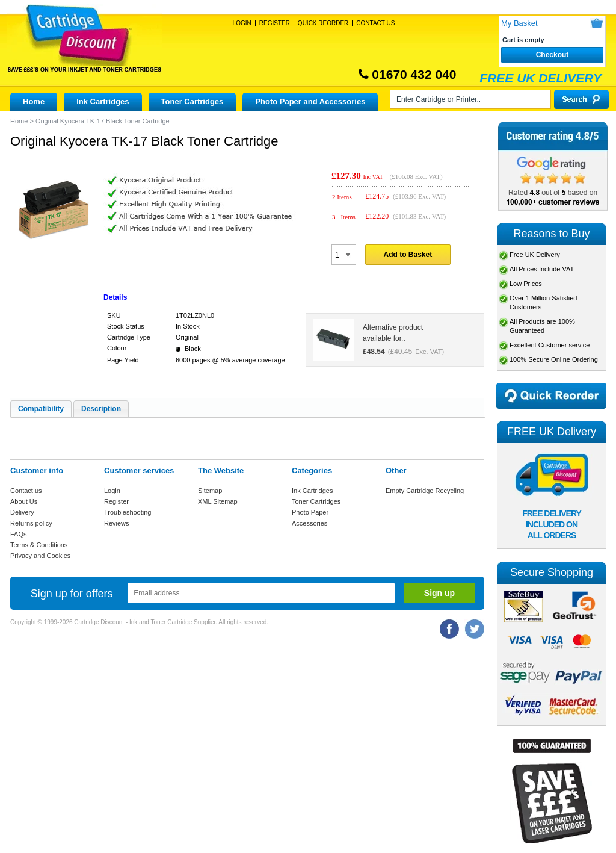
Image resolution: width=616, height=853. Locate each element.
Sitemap (210, 491)
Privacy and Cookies (40, 556)
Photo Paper (310, 512)
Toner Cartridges (192, 101)
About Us (24, 501)
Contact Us (375, 23)
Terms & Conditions (39, 545)
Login (242, 23)
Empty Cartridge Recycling (425, 491)
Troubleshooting (128, 512)
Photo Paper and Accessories (310, 101)
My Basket (519, 23)
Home (34, 101)
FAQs (19, 534)
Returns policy (31, 523)
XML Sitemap (218, 501)
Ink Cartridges (103, 101)
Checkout (553, 55)
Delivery (22, 512)
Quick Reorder (323, 23)
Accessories (310, 523)
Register (275, 23)
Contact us (26, 491)
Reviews (117, 523)
